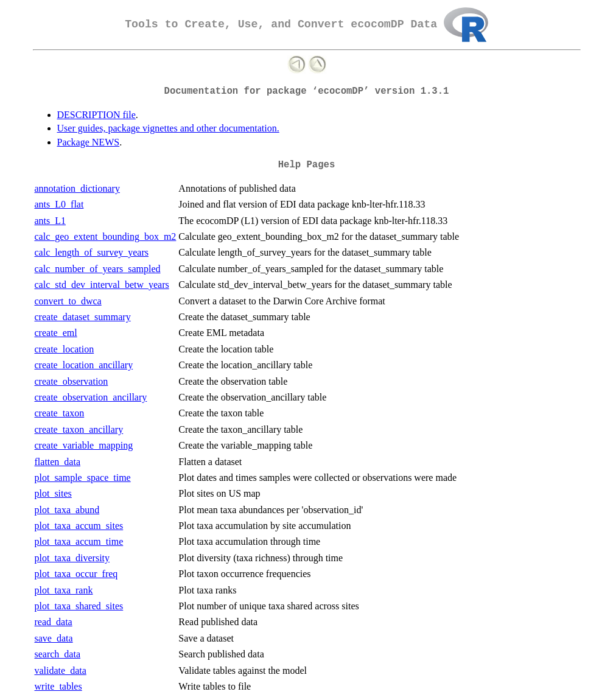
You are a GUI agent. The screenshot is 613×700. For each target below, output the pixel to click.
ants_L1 (51, 221)
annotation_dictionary (77, 188)
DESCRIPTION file (96, 115)
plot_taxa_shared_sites (79, 606)
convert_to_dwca (68, 301)
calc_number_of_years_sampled (98, 269)
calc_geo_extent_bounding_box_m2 (106, 236)
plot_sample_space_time (83, 478)
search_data (58, 654)
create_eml (56, 333)
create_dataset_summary (83, 317)
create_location (65, 349)
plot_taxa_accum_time (79, 541)
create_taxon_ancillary (79, 429)
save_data (54, 638)
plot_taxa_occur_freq (76, 574)
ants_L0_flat (59, 204)
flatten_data (58, 462)
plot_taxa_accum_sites (79, 526)
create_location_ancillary (84, 365)
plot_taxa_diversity (72, 558)
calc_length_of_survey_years (92, 252)
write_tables (58, 686)
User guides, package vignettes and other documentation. (168, 128)
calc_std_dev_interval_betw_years (102, 285)
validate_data (61, 670)
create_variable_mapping (84, 445)
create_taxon (60, 413)
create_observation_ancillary (91, 397)
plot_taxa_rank (64, 590)
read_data (54, 622)
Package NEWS (89, 142)
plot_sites (53, 493)
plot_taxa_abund (67, 510)
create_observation (72, 381)
